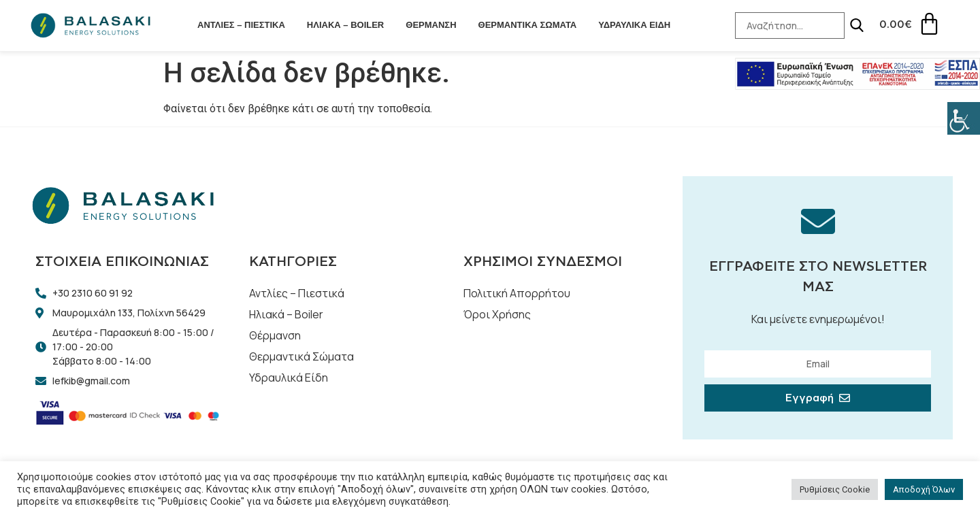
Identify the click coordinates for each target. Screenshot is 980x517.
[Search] (855, 25)
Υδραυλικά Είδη (634, 25)
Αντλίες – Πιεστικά (241, 25)
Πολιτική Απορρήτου (517, 293)
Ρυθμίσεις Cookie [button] (835, 489)
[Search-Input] (789, 26)
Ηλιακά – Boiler (345, 25)
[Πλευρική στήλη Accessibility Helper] (964, 118)
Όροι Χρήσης (497, 314)
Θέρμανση (431, 25)
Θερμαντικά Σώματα (528, 25)
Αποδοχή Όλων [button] (924, 489)
